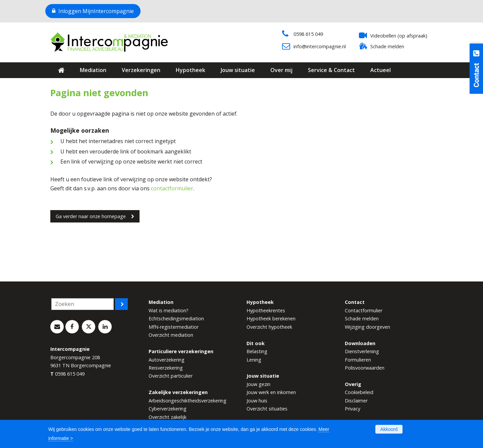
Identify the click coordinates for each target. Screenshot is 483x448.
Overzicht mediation (171, 335)
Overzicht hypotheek (269, 327)
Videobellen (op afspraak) (399, 36)
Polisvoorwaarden (365, 368)
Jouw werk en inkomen (271, 392)
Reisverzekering (166, 368)
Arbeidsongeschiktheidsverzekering (187, 401)
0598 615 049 (308, 34)
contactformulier (172, 188)
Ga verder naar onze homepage (91, 216)
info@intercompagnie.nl (320, 46)
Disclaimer (356, 401)
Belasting (257, 351)
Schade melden (387, 46)
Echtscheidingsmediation (176, 318)
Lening (254, 360)
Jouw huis (257, 401)
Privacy (353, 409)
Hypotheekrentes (266, 310)
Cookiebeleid (359, 392)
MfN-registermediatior (174, 327)
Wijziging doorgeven (367, 327)
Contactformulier (364, 310)
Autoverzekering (167, 360)
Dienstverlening (362, 351)
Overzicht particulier (171, 376)
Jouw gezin (258, 384)
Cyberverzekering (168, 409)
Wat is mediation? (169, 310)
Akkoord (389, 429)
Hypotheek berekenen (271, 318)
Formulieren (358, 360)
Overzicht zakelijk (168, 417)
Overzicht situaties (267, 409)
